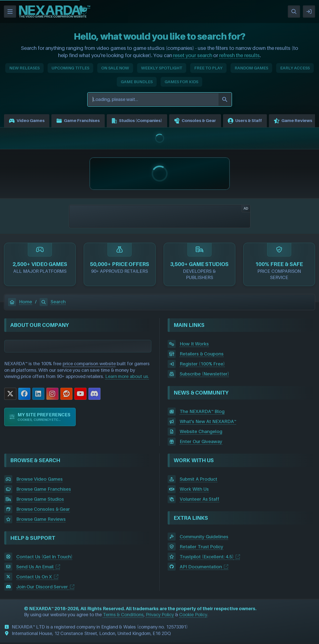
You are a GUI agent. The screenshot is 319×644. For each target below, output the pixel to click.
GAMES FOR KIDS (181, 82)
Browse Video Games (39, 481)
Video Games (28, 121)
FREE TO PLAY (208, 68)
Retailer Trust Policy (201, 548)
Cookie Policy (193, 616)
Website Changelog (201, 433)
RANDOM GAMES (251, 68)
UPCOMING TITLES (70, 68)
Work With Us (194, 491)
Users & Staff (261, 121)
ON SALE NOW (115, 68)
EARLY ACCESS (295, 68)
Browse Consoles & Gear (43, 511)
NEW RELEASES (25, 68)
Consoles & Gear (208, 121)
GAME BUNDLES (137, 82)
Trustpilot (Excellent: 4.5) (207, 558)
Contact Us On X (34, 578)
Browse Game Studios (40, 501)
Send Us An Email (35, 568)
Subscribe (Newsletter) (204, 375)
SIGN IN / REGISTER (309, 12)
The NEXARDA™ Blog (202, 413)
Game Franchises (82, 121)
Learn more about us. (127, 378)
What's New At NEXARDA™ (208, 423)
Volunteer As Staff (199, 501)
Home (20, 303)
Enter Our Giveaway (201, 443)
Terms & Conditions (123, 616)
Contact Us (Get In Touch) (44, 558)
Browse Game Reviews (41, 521)
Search (53, 303)
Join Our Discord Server (42, 588)
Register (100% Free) (202, 365)
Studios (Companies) (146, 121)
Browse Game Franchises (44, 491)
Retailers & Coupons (202, 355)
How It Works (194, 345)
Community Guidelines (204, 538)
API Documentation (201, 568)
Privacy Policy (160, 616)
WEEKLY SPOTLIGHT (162, 68)
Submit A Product (198, 481)
